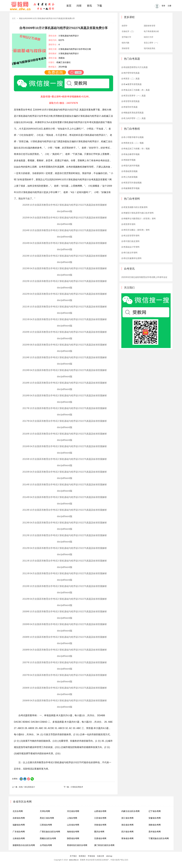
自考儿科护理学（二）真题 (133, 118)
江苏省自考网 (100, 818)
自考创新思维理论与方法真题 (134, 67)
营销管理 (126, 48)
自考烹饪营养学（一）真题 (133, 96)
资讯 (89, 6)
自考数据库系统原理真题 (132, 113)
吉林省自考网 (19, 818)
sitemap (109, 856)
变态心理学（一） (151, 43)
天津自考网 (45, 811)
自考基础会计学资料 (130, 247)
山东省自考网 (73, 825)
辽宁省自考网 (155, 811)
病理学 (125, 26)
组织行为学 (149, 37)
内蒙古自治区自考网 (130, 811)
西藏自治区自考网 (48, 838)
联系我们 (82, 856)
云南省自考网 (19, 838)
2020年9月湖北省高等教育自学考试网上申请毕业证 (144, 277)
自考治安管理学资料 (130, 236)
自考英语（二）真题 (130, 79)
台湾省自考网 (46, 845)
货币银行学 (126, 37)
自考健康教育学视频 (130, 188)
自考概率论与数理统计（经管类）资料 (139, 219)
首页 (69, 6)
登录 (163, 6)
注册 (169, 6)
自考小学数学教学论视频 (132, 137)
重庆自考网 (99, 832)
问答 (79, 6)
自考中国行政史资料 (130, 241)
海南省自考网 (73, 832)
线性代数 (126, 43)
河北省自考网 (73, 811)
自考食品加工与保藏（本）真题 (135, 90)
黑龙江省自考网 (47, 818)
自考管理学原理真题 (130, 101)
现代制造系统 (150, 48)
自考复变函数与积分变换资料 (134, 207)
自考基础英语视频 (129, 171)
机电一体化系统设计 (27, 787)
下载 (99, 6)
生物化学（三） (128, 31)
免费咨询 (55, 72)
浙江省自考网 (127, 818)
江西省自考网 (46, 825)
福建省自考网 (19, 825)
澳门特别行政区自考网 (104, 845)
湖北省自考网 (127, 825)
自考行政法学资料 (129, 253)
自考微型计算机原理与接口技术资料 (138, 213)
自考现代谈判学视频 (130, 166)
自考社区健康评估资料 (131, 258)
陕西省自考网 (73, 838)
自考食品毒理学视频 (130, 154)
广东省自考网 (19, 832)
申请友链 (91, 856)
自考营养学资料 (128, 224)
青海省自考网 (127, 838)
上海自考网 (72, 818)
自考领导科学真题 (129, 107)
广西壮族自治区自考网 (50, 832)
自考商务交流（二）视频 (132, 143)
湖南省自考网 (155, 825)
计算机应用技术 (77, 787)
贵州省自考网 (155, 832)
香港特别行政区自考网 (77, 845)
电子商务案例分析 (151, 31)
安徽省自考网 (155, 818)
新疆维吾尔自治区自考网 (24, 845)
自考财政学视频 (128, 160)
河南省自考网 (100, 825)
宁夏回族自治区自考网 (159, 838)
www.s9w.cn (74, 860)
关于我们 (73, 856)
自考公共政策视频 (129, 177)
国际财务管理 (150, 26)
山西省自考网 (100, 811)
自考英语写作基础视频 (131, 183)
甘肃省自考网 (100, 838)
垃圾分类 (100, 856)
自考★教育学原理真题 (131, 84)
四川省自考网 (127, 832)
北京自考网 (18, 811)
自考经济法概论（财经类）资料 (135, 230)
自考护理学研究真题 (130, 73)
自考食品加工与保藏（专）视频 (135, 149)
